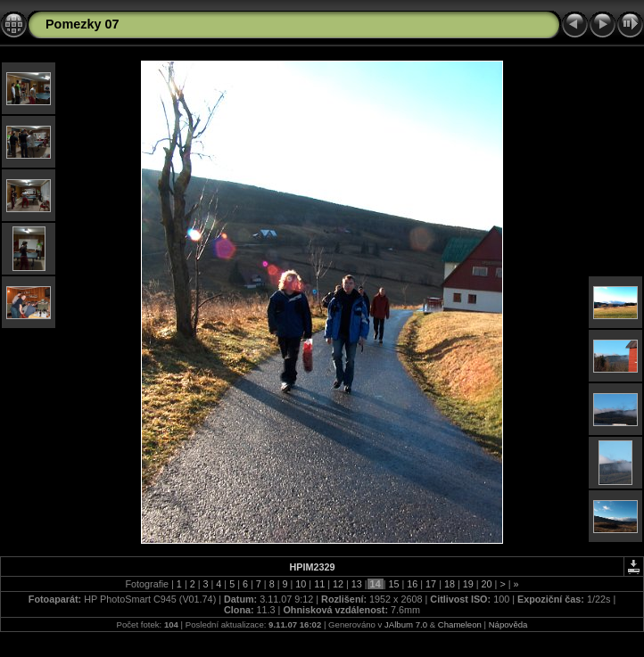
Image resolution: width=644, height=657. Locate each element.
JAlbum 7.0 (406, 624)
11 (319, 584)
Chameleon (460, 624)
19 (468, 584)
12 (338, 584)
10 (301, 584)
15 (393, 584)
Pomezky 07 (82, 24)
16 (412, 584)
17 (431, 584)
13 (357, 584)
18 (450, 584)
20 (487, 584)
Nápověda (508, 624)
